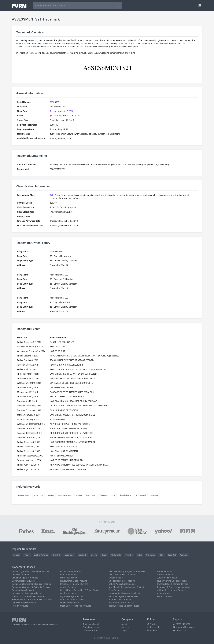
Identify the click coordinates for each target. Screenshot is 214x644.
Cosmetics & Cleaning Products (26, 593)
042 (52, 195)
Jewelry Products (68, 587)
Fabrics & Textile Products (24, 603)
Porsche (129, 555)
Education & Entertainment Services (28, 596)
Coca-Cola (69, 555)
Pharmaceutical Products (120, 600)
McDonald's (116, 555)
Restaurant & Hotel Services (121, 603)
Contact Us (180, 630)
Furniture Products (69, 575)
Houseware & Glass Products (74, 581)
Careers (125, 627)
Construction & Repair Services (26, 590)
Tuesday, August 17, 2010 (62, 111)
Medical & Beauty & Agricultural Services (127, 571)
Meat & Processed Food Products (76, 606)
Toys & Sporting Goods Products (172, 581)
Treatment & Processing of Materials (174, 587)
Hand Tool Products (69, 578)
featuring (104, 495)
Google (94, 555)
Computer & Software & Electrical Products (32, 584)
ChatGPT (56, 555)
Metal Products (116, 578)
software (154, 495)
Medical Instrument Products (122, 575)
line (114, 495)
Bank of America (41, 555)
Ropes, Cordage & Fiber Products (124, 606)
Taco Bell (172, 555)
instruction (91, 495)
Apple (27, 555)
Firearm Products (20, 606)
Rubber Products (165, 571)
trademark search (29, 625)
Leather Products (68, 593)
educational (141, 495)
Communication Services (23, 581)
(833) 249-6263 (182, 624)
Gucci (104, 555)
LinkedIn (153, 630)
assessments (23, 495)
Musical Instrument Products (122, 581)
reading (51, 495)
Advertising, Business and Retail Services (31, 571)
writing (79, 495)
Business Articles (91, 630)
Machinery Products (69, 603)
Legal (124, 630)
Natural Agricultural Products (122, 584)
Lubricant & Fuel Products (72, 600)
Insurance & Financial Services (74, 584)
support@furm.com (184, 627)
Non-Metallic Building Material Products (127, 587)
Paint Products (115, 590)
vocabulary (38, 495)
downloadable (126, 495)
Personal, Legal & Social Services (123, 596)
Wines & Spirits (164, 593)
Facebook (82, 555)
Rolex (139, 555)
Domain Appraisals (91, 627)
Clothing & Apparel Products (25, 578)
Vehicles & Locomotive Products (172, 590)
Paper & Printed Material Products (124, 593)
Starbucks (151, 555)
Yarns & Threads (164, 596)
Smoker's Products (165, 575)
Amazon (17, 555)
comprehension (65, 495)
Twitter (152, 624)
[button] (200, 6)
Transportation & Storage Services (172, 584)
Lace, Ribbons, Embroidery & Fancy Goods (80, 590)
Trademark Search (91, 624)
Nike (161, 555)
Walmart (184, 555)
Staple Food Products (167, 578)
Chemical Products (21, 575)
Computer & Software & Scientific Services (31, 587)
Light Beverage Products (72, 596)
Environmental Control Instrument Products (32, 600)
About (124, 624)
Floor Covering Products (71, 571)
